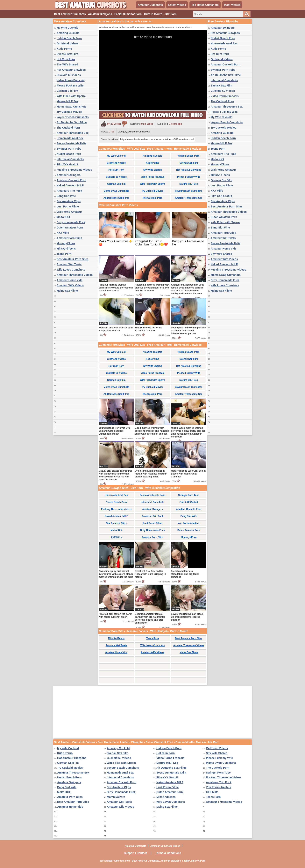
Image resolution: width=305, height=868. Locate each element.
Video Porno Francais (71, 80)
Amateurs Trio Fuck (69, 191)
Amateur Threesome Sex (73, 133)
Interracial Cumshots (70, 159)
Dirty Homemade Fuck (71, 222)
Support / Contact (135, 853)
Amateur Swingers (69, 175)
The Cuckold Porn (68, 128)
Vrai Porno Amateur (69, 212)
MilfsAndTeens (66, 249)
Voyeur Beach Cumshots (73, 117)
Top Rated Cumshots (205, 5)
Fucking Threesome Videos (74, 170)
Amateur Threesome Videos (75, 275)
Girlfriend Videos (68, 43)
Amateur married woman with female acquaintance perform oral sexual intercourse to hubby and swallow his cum (187, 289)
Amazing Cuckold (68, 33)
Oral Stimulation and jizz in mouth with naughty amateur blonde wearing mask (151, 474)
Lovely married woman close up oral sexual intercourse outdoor (187, 617)
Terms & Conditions (168, 853)
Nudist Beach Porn (69, 154)
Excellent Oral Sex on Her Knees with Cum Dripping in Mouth (150, 574)
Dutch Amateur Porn (70, 228)
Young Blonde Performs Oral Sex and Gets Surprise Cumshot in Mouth (115, 431)
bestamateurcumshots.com (115, 861)
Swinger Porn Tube (69, 149)
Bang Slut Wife (66, 196)
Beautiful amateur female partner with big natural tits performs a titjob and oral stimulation (150, 618)
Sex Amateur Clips (69, 201)
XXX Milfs (63, 233)
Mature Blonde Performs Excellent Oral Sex (148, 329)
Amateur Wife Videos (70, 285)
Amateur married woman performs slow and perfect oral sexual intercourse (116, 288)
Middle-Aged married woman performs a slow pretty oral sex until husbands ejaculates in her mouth (188, 432)
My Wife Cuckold (67, 28)
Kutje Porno (64, 49)
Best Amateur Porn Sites (73, 259)
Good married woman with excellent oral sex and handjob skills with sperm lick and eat (152, 431)
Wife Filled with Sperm (71, 96)
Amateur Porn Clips (69, 238)
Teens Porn (64, 254)
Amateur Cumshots (150, 5)
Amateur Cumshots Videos (165, 846)
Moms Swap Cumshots (71, 107)
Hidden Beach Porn (69, 38)
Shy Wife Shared (67, 64)
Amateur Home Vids (70, 280)
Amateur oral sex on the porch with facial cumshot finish (115, 615)
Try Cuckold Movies (69, 112)
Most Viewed (232, 5)
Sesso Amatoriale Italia (71, 143)
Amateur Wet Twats (69, 264)
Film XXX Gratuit (67, 164)
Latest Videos (177, 5)
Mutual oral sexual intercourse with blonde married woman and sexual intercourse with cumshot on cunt (115, 475)
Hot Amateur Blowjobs (71, 70)
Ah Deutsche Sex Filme (72, 122)
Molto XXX (63, 217)
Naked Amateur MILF (70, 185)
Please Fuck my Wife (70, 86)
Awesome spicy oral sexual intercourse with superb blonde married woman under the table (116, 574)
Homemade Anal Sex (70, 138)
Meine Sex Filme (67, 291)
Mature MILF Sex (67, 101)
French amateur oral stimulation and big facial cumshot (185, 574)
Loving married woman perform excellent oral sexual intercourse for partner (188, 331)
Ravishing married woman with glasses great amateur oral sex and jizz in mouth (152, 288)
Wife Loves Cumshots (71, 270)
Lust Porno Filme (68, 206)
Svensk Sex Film (67, 54)
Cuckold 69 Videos (69, 75)
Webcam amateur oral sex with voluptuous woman (116, 329)
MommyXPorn (66, 243)
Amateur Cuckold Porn (71, 180)
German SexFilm (67, 91)
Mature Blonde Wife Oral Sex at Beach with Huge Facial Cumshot (188, 474)
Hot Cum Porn (66, 59)
